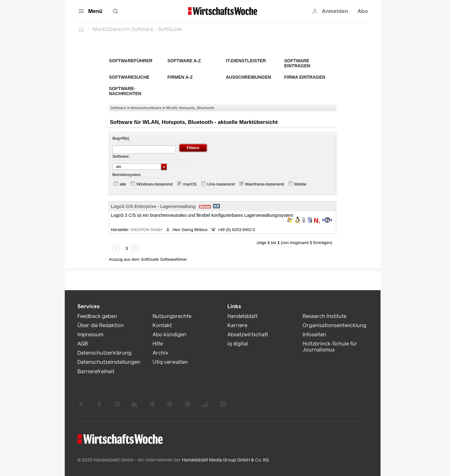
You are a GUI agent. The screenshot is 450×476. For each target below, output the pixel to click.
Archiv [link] (160, 353)
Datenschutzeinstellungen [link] (109, 362)
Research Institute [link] (324, 316)
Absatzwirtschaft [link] (248, 335)
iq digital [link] (238, 344)
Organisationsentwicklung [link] (334, 325)
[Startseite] (81, 29)
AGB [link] (83, 344)
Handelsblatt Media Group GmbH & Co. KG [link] (225, 460)
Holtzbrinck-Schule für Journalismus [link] (330, 347)
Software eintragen (297, 63)
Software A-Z (184, 61)
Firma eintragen (305, 77)
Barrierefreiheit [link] (96, 372)
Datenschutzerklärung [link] (104, 353)
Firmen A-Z (180, 77)
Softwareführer (131, 61)
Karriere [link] (237, 325)
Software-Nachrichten (125, 91)
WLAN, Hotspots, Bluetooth (190, 108)
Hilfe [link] (158, 344)
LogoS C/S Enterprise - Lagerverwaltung (153, 206)
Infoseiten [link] (314, 335)
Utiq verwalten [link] (170, 362)
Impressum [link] (90, 335)
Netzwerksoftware (146, 108)
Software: (121, 156)
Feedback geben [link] (97, 316)
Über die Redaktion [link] (101, 325)
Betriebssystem (126, 175)
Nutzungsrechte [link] (172, 316)
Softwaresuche (129, 77)
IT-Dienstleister (246, 61)
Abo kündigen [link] (169, 335)
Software (118, 108)
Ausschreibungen (248, 77)
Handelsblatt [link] (243, 316)
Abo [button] (363, 11)
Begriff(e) (121, 138)
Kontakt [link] (162, 325)
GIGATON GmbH (147, 230)
